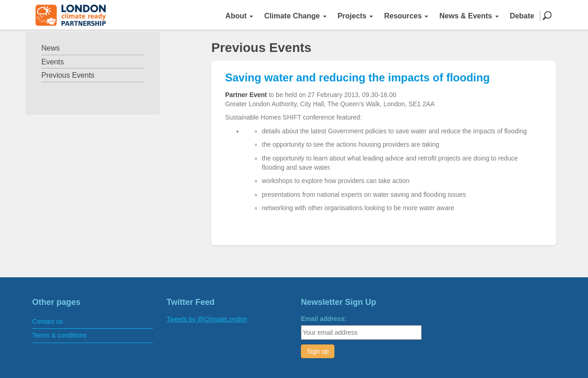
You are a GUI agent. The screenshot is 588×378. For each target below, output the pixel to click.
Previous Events (68, 75)
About (240, 16)
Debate (522, 16)
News (51, 48)
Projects (356, 16)
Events (53, 62)
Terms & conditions (59, 335)
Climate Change (295, 16)
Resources (406, 16)
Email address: (324, 319)
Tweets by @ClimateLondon (207, 319)
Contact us (48, 321)
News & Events (469, 16)
